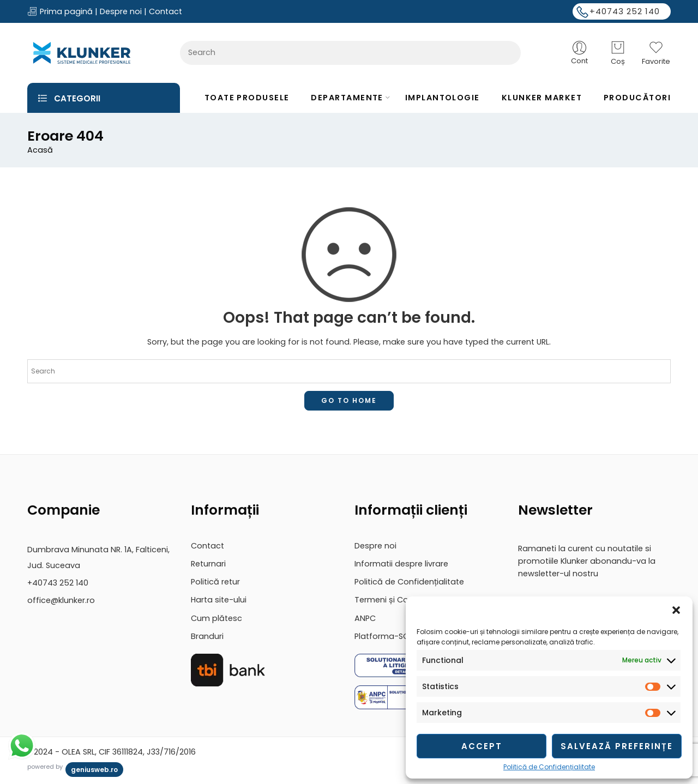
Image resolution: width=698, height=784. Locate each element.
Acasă (40, 150)
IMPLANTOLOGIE (443, 98)
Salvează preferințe (617, 746)
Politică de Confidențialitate (549, 767)
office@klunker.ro (61, 600)
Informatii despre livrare (401, 564)
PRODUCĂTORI (637, 98)
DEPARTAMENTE (347, 98)
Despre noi (121, 11)
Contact (166, 11)
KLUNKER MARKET (542, 98)
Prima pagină (65, 11)
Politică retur (215, 582)
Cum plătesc (216, 618)
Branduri (207, 636)
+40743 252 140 (625, 11)
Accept (482, 746)
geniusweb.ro (94, 770)
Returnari (208, 564)
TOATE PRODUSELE (247, 98)
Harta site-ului (219, 600)
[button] (676, 610)
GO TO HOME (349, 400)
